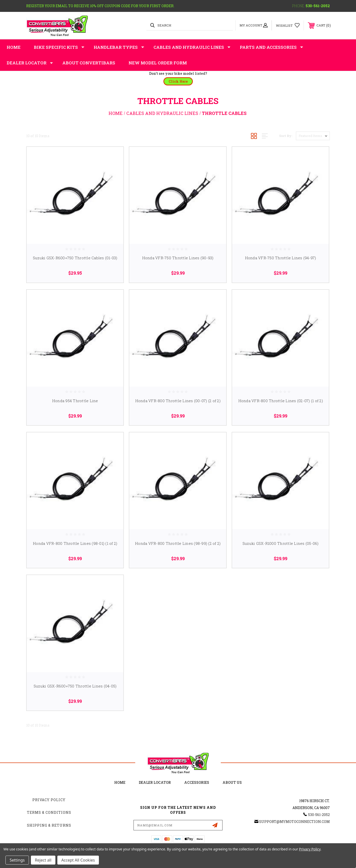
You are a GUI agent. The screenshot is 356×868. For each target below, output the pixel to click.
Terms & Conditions (49, 812)
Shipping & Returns (49, 825)
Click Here (178, 81)
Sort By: (286, 136)
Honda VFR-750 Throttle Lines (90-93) (178, 258)
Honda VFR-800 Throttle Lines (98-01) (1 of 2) (75, 543)
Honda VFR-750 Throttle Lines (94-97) (281, 258)
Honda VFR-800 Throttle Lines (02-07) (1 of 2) (281, 401)
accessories (197, 782)
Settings (17, 860)
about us (232, 782)
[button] (178, 81)
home (120, 782)
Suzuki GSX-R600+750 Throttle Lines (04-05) (75, 686)
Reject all (43, 860)
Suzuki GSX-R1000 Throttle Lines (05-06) (281, 543)
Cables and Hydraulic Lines (192, 47)
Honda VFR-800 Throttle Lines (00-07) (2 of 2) (178, 401)
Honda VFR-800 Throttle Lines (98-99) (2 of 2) (178, 543)
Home (14, 47)
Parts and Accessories (271, 47)
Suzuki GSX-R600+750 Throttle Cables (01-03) (75, 258)
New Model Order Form (158, 63)
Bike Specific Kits (59, 47)
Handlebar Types (119, 47)
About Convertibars (89, 63)
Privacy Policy (49, 800)
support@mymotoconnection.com (294, 822)
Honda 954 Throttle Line (75, 401)
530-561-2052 (318, 6)
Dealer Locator (30, 63)
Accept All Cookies (78, 860)
